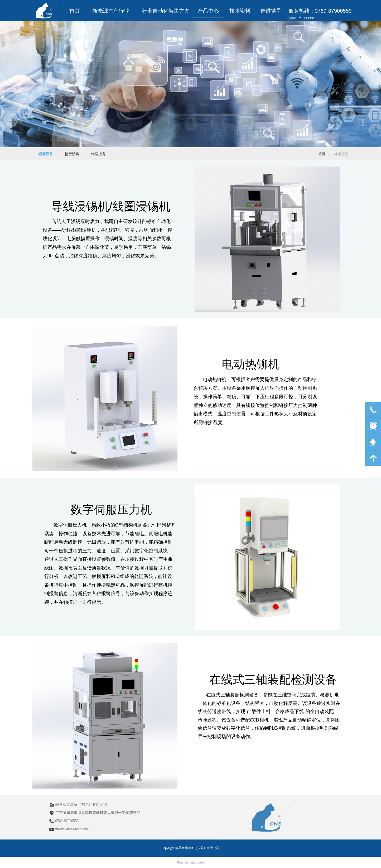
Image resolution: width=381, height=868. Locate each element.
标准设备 (341, 154)
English (309, 18)
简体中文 (295, 18)
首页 (322, 154)
